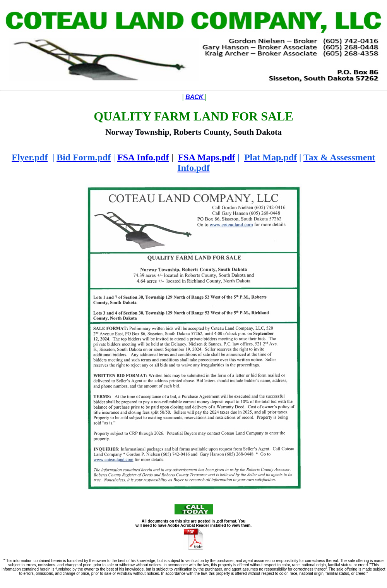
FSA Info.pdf (143, 157)
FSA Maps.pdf (207, 157)
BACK (195, 97)
